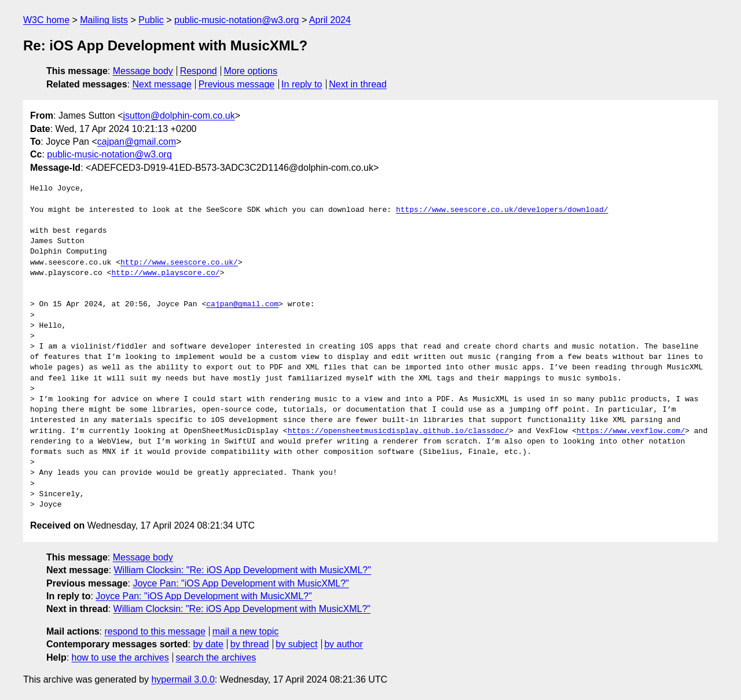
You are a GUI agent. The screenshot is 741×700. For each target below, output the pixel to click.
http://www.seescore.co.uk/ (179, 263)
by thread (250, 644)
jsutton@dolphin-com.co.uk (179, 116)
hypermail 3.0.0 (183, 679)
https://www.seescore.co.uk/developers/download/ (502, 210)
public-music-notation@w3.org (236, 20)
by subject (296, 644)
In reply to (302, 84)
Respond (199, 71)
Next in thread (358, 84)
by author (344, 644)
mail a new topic (246, 631)
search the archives (216, 657)
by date (208, 644)
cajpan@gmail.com (137, 142)
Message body (143, 71)
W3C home (46, 20)
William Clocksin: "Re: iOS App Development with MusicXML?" (243, 570)
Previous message (237, 84)
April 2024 (330, 20)
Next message (162, 84)
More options (251, 71)
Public (151, 20)
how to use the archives (120, 657)
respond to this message (155, 631)
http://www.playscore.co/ (165, 273)
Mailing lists (104, 20)
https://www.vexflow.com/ (631, 431)
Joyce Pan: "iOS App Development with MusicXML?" (241, 583)
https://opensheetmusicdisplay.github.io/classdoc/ (398, 431)
